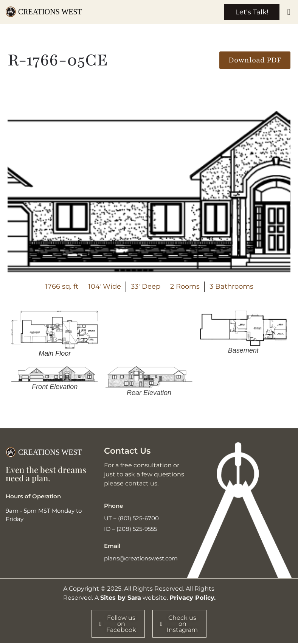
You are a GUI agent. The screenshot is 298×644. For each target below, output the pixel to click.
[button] (289, 12)
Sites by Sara (121, 598)
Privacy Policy (192, 598)
